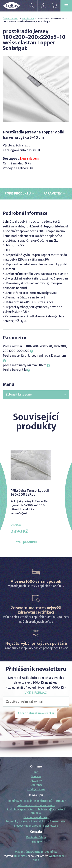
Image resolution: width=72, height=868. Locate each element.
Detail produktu (25, 542)
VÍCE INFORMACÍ (36, 693)
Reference (36, 785)
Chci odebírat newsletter (36, 713)
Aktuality (36, 781)
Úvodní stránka (11, 19)
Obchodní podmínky (36, 817)
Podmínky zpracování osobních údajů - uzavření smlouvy (36, 811)
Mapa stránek (23, 852)
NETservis (20, 856)
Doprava (36, 776)
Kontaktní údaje (36, 837)
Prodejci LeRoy (36, 789)
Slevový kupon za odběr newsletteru (36, 826)
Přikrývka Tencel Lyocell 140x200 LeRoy (30, 493)
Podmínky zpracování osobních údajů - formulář (36, 801)
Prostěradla (28, 19)
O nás (36, 772)
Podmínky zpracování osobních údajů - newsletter (36, 822)
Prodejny (36, 842)
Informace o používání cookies (36, 805)
